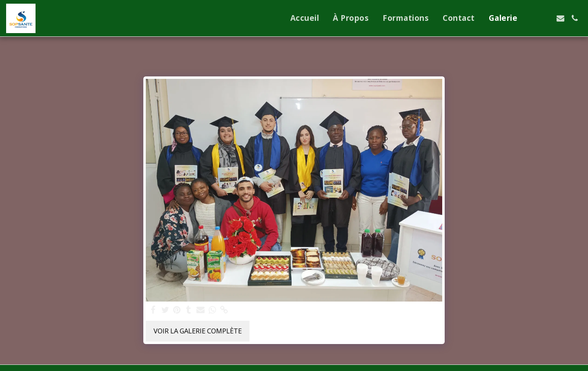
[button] (532, 18)
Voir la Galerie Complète (198, 331)
